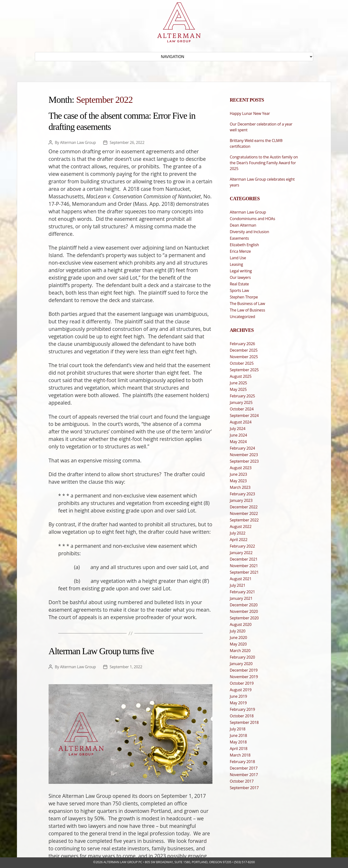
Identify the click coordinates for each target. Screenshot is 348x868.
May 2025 (238, 389)
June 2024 (239, 435)
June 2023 (239, 474)
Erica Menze (240, 251)
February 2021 (242, 592)
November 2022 (244, 513)
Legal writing (241, 271)
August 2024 (241, 422)
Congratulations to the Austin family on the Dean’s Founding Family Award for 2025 (264, 163)
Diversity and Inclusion (250, 232)
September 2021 (244, 572)
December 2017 (244, 768)
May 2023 (238, 481)
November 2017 (244, 775)
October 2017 (242, 781)
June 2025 (239, 383)
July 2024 (238, 429)
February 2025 (242, 396)
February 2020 (242, 657)
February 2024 (242, 448)
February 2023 (242, 494)
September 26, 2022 (127, 142)
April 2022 (239, 540)
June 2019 (239, 696)
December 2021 (244, 559)
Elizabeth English (244, 245)
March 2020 (240, 651)
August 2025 (241, 376)
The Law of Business (247, 310)
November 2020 (244, 611)
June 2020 (239, 638)
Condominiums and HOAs (253, 219)
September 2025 (244, 370)
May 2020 (238, 644)
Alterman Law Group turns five (101, 651)
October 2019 (242, 683)
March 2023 (240, 487)
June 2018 (239, 735)
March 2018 (240, 755)
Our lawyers (240, 277)
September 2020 (244, 618)
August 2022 (241, 527)
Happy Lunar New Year (250, 113)
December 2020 (244, 605)
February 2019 (242, 709)
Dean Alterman (243, 225)
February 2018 (242, 762)
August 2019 (241, 690)
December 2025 (244, 350)
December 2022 (244, 507)
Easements (239, 238)
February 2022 (242, 546)
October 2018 (242, 716)
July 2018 (238, 729)
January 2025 (241, 402)
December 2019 (244, 670)
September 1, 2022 (126, 667)
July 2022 (238, 533)
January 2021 (241, 598)
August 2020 (241, 624)
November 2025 (244, 357)
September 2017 (244, 788)
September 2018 (244, 722)
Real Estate (239, 284)
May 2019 (238, 703)
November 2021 (244, 566)
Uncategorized (243, 317)
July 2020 (238, 631)
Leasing (236, 264)
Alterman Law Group (78, 142)
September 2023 (244, 461)
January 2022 (241, 553)
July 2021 (238, 585)
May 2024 (238, 442)
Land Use (238, 258)
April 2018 (239, 749)
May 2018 (238, 742)
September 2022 (244, 520)
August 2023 (241, 468)
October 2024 (242, 409)
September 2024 (244, 415)
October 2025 (242, 363)
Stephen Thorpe (244, 297)
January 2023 (241, 500)
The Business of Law (247, 304)
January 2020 (241, 664)
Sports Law (239, 290)
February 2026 (242, 344)
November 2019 (244, 677)
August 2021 (241, 579)
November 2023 (244, 455)
